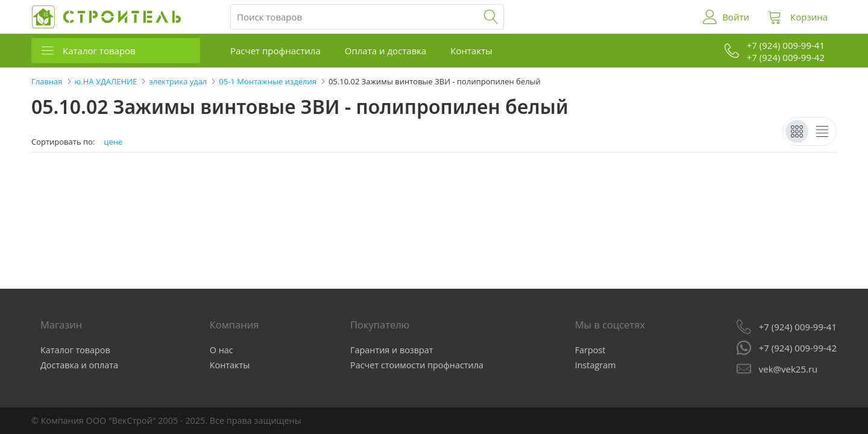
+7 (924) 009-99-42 (798, 348)
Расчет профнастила (275, 51)
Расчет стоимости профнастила (417, 365)
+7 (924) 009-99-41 (798, 327)
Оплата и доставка (386, 51)
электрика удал (178, 81)
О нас (222, 350)
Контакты (471, 51)
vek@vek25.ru (788, 369)
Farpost (590, 350)
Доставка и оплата (79, 365)
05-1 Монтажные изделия (268, 81)
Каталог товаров (99, 51)
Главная (47, 81)
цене (113, 142)
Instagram (596, 365)
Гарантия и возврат (392, 350)
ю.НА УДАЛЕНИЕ (106, 81)
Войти (736, 17)
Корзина (809, 17)
